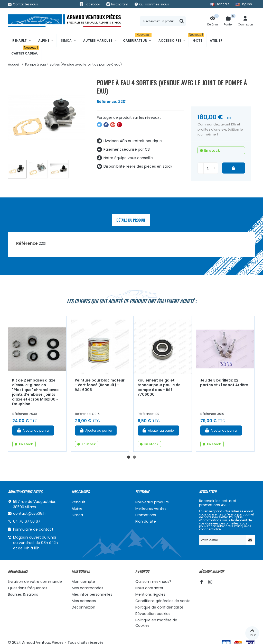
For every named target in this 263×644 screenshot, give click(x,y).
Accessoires (170, 40)
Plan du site (146, 521)
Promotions (146, 515)
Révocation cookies (153, 614)
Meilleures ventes (151, 509)
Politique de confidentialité (159, 607)
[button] (129, 457)
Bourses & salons (23, 594)
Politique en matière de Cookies (156, 623)
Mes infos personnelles (92, 594)
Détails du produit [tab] (131, 220)
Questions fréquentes (28, 588)
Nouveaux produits (152, 502)
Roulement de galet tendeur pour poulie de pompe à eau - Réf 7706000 (159, 387)
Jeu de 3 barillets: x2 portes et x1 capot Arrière (224, 383)
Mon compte (83, 582)
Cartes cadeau (25, 51)
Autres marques (98, 40)
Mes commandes (87, 588)
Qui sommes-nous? (153, 582)
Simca (66, 40)
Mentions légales (150, 594)
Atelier (216, 40)
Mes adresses (84, 601)
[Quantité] (208, 168)
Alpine (44, 40)
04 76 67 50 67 (27, 521)
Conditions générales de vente (163, 601)
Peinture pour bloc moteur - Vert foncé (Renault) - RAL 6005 (100, 385)
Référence (27, 243)
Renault (20, 40)
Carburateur (137, 38)
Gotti (196, 38)
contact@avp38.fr (30, 513)
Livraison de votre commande (35, 582)
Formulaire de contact (33, 529)
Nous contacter (149, 588)
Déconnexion (83, 607)
